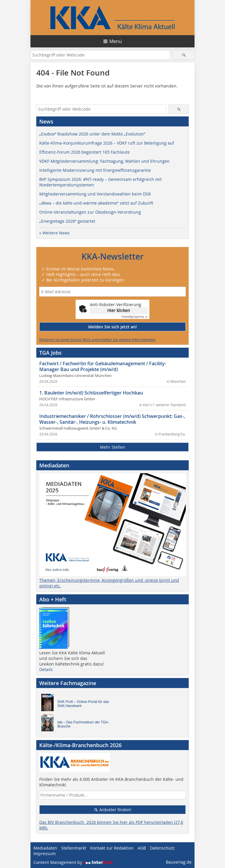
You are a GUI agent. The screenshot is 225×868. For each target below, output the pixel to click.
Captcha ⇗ (134, 317)
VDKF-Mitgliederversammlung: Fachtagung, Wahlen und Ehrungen (104, 161)
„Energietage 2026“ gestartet (67, 221)
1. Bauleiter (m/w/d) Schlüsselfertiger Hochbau (91, 393)
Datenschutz (162, 848)
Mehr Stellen (112, 447)
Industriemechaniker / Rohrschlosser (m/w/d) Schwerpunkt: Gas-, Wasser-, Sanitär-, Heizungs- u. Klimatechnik (112, 419)
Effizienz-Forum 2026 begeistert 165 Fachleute (85, 152)
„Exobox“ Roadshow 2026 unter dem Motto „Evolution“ (92, 134)
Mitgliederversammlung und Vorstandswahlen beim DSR (95, 194)
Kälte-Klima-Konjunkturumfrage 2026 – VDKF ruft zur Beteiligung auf (107, 143)
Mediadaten (45, 848)
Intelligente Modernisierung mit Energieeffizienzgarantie (95, 170)
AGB (142, 848)
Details (46, 669)
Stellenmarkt (74, 848)
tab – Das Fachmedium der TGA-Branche (83, 724)
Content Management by (73, 862)
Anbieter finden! (113, 810)
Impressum (45, 854)
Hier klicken (119, 310)
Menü (116, 41)
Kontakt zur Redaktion (112, 848)
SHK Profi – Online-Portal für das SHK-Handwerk (83, 704)
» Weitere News (54, 233)
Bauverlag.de (179, 862)
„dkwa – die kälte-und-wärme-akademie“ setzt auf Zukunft (96, 203)
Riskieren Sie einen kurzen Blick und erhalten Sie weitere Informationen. (98, 339)
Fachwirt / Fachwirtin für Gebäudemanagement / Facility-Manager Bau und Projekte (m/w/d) (103, 366)
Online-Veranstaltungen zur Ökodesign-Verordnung (90, 212)
